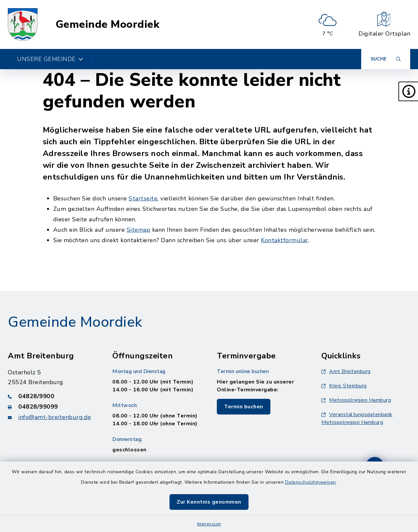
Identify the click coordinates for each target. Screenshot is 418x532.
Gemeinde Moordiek (108, 24)
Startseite (143, 198)
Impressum (209, 524)
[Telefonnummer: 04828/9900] (52, 396)
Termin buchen (244, 407)
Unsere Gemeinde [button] (50, 59)
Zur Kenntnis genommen (209, 502)
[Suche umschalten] (386, 59)
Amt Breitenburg (346, 371)
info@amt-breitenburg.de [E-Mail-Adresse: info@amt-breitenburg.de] (55, 417)
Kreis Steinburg (344, 386)
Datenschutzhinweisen (311, 482)
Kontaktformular (285, 240)
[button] (408, 91)
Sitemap (139, 230)
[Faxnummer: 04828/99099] (52, 407)
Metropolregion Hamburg (356, 400)
